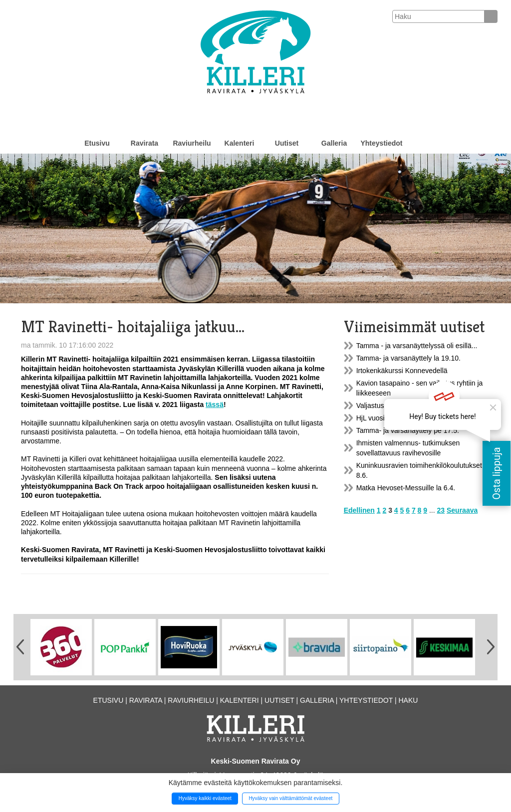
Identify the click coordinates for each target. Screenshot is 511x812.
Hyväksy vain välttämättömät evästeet (290, 798)
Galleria (334, 143)
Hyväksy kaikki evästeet (205, 798)
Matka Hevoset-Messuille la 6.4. (406, 488)
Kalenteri (240, 143)
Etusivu (97, 143)
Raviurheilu (192, 143)
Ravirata (144, 143)
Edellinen (359, 510)
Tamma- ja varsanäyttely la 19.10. (408, 358)
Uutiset (287, 143)
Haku (408, 700)
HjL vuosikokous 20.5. (390, 418)
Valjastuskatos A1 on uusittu (400, 406)
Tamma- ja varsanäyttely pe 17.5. (408, 430)
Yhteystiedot (381, 143)
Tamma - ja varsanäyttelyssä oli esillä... (417, 346)
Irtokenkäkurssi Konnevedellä (402, 371)
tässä (215, 405)
